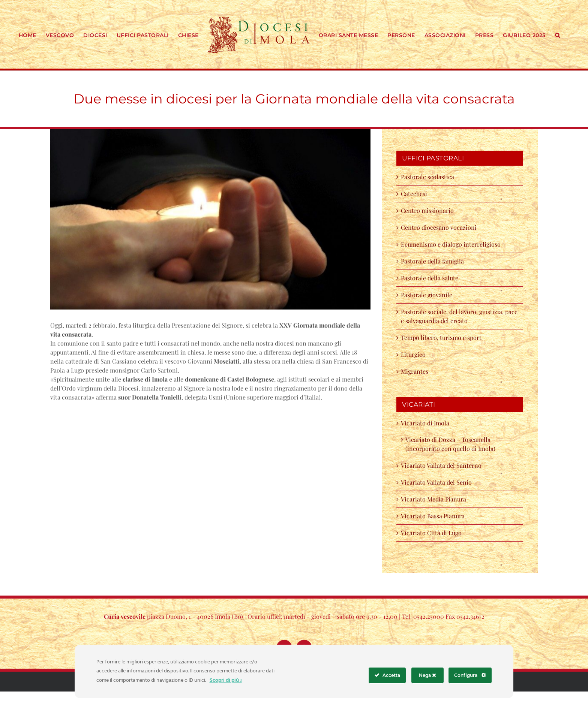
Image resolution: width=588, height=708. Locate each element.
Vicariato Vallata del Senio (436, 482)
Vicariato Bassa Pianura (433, 516)
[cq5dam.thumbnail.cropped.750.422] (210, 219)
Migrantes (415, 371)
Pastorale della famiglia (432, 261)
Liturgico (413, 354)
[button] (558, 34)
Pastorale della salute (430, 278)
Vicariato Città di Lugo (431, 533)
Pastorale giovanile (427, 295)
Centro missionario (427, 210)
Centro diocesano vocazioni (440, 227)
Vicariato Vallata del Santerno (441, 465)
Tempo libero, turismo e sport (441, 338)
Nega (427, 675)
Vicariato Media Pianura (433, 499)
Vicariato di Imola (425, 423)
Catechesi (414, 194)
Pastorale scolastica (427, 177)
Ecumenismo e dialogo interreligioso (451, 244)
